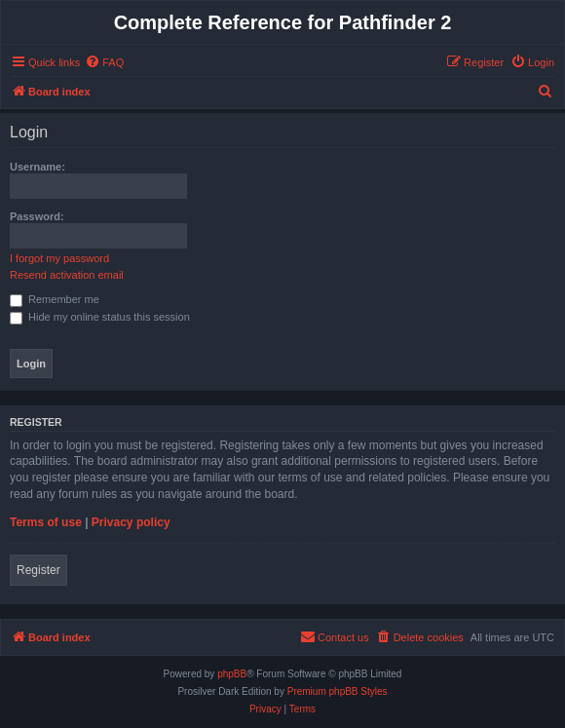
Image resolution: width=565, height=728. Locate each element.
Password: (37, 216)
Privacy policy (131, 522)
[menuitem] (104, 62)
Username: (38, 167)
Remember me (55, 299)
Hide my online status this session (100, 317)
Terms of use (46, 522)
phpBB (232, 674)
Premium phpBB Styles (338, 691)
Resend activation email (67, 275)
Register (38, 570)
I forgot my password (59, 258)
